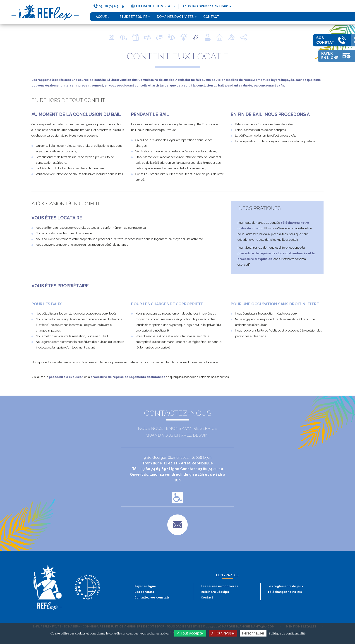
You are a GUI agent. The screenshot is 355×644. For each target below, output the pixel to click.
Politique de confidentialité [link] (287, 633)
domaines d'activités (177, 17)
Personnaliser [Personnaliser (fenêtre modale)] (253, 633)
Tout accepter (190, 633)
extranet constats (153, 6)
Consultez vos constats (152, 597)
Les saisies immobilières (219, 586)
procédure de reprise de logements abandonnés (128, 377)
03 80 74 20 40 (210, 469)
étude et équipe (135, 17)
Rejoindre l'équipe (215, 592)
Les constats (144, 592)
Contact (211, 17)
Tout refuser (223, 633)
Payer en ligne (145, 586)
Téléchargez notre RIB (285, 592)
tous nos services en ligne (207, 6)
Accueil (103, 17)
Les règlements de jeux (285, 586)
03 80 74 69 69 (109, 6)
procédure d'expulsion (66, 377)
